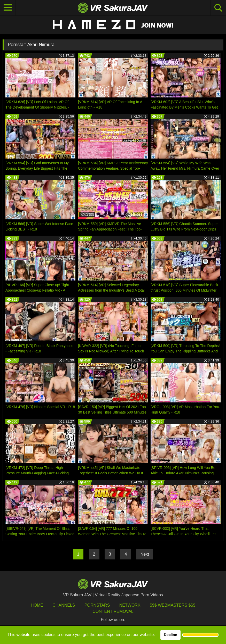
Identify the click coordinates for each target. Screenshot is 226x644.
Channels (64, 605)
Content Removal (113, 611)
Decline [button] (170, 635)
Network (130, 605)
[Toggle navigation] (8, 8)
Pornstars (97, 605)
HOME (37, 605)
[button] (200, 635)
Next (145, 554)
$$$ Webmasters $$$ (173, 605)
